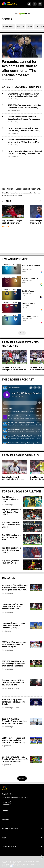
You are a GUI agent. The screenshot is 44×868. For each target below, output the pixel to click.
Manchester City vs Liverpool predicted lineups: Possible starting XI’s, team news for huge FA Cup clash (15, 588)
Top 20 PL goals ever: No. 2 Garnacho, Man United (11, 525)
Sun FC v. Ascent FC (29, 291)
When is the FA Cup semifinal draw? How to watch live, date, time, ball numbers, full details (23, 95)
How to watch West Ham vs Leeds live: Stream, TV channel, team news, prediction (14, 607)
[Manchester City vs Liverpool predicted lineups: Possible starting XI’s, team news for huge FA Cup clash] (36, 588)
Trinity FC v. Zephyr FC (30, 278)
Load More (22, 778)
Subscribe (6, 802)
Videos (30, 26)
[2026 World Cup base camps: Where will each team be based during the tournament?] (36, 645)
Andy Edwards (6, 631)
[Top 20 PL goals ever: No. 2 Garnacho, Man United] (33, 527)
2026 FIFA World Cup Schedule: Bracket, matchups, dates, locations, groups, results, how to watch (15, 721)
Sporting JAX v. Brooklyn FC (31, 266)
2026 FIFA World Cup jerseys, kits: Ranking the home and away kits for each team (14, 664)
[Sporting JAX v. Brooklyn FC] (11, 269)
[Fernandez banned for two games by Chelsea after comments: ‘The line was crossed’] (22, 46)
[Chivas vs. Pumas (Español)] (11, 307)
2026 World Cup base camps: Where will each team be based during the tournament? (14, 644)
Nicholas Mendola (14, 110)
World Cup (20, 26)
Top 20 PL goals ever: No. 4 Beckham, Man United (11, 550)
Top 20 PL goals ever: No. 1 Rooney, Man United (11, 512)
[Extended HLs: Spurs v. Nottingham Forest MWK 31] (14, 357)
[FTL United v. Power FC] (11, 320)
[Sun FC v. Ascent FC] (11, 294)
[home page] (9, 4)
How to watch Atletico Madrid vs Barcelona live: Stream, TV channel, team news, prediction (23, 118)
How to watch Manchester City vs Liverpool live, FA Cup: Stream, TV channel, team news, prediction (23, 141)
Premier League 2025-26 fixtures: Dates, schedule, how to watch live (13, 683)
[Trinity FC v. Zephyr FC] (11, 282)
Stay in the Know (8, 794)
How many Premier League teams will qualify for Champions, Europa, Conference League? (14, 625)
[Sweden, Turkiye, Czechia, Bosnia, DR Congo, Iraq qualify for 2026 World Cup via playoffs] (36, 759)
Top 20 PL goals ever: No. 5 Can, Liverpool (11, 562)
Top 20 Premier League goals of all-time (10, 499)
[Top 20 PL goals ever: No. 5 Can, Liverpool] (33, 565)
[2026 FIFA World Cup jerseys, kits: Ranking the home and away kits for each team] (36, 664)
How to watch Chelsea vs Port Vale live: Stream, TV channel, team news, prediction (24, 129)
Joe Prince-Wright (7, 80)
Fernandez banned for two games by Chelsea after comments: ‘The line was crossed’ (20, 68)
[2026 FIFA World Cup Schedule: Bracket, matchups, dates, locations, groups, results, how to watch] (36, 721)
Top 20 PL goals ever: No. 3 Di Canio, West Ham (11, 537)
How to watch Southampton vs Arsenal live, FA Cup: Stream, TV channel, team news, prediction (25, 152)
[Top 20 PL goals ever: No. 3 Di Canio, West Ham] (33, 539)
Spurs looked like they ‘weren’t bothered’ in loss (13, 478)
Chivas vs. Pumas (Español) (29, 305)
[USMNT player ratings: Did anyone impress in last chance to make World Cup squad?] (36, 740)
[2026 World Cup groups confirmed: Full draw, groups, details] (36, 702)
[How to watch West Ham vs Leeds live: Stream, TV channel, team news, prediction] (36, 607)
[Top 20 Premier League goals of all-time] (33, 501)
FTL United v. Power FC (30, 316)
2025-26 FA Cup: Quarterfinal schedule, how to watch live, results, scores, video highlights (25, 106)
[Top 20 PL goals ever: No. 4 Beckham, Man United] (33, 552)
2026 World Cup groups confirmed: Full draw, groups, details (14, 702)
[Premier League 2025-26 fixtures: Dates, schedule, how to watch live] (36, 683)
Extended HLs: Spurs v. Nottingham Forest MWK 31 (14, 369)
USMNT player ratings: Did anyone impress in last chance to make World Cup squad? (13, 740)
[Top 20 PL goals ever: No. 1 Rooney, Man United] (33, 514)
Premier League (8, 26)
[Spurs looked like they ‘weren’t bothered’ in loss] (14, 467)
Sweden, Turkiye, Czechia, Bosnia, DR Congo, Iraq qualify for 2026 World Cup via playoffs (15, 759)
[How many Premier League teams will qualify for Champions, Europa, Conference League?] (36, 626)
